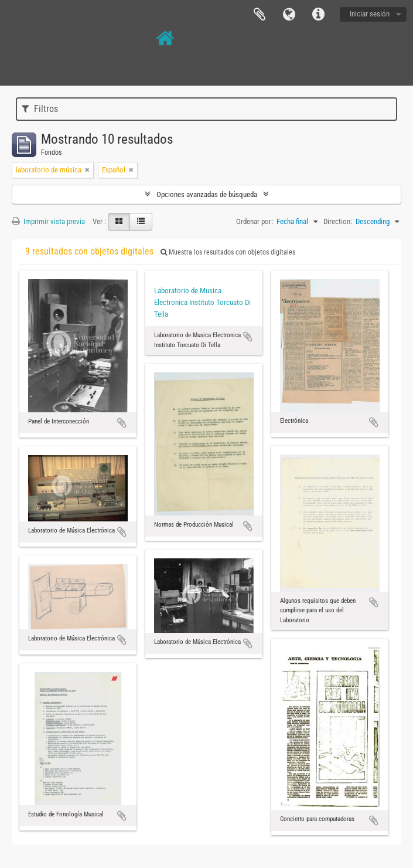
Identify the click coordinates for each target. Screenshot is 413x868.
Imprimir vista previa (48, 221)
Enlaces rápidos (318, 15)
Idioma (289, 15)
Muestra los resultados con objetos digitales (228, 252)
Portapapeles (260, 15)
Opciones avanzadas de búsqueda (207, 194)
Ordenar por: (255, 221)
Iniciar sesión (370, 14)
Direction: (338, 221)
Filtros (40, 109)
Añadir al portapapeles (122, 423)
